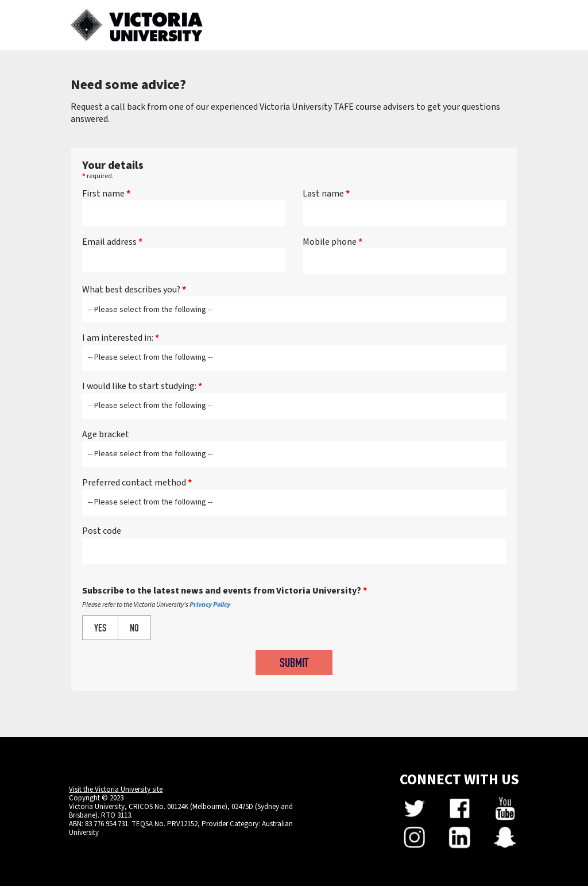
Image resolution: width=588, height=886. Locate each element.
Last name (326, 194)
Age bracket (106, 435)
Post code (102, 531)
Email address (112, 242)
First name (106, 194)
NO (134, 629)
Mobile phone (332, 242)
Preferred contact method (137, 483)
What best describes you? (134, 290)
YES (100, 629)
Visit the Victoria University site (116, 789)
